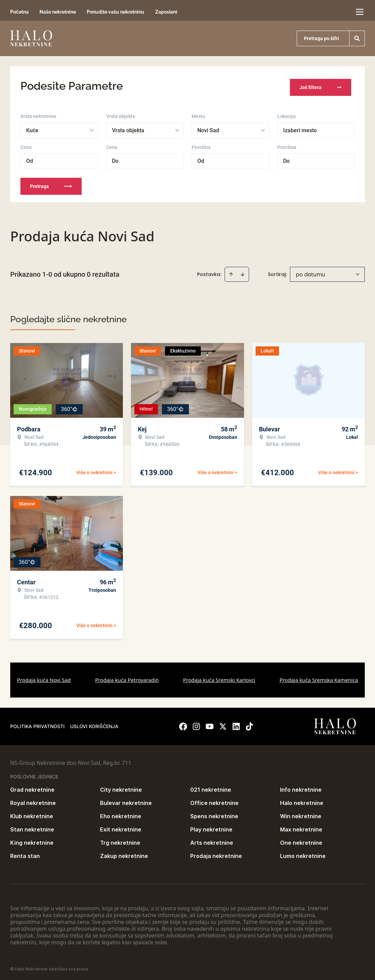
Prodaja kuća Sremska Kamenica (319, 677)
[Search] (357, 38)
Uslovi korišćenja (94, 724)
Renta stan (25, 854)
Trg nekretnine (120, 840)
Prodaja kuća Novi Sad (44, 677)
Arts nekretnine (212, 840)
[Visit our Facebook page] (183, 724)
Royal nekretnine (33, 801)
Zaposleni (166, 12)
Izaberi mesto (300, 128)
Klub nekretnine (32, 814)
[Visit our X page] (223, 724)
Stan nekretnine (32, 827)
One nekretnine (301, 840)
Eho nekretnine (121, 814)
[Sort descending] (243, 272)
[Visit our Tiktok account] (249, 724)
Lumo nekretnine (303, 854)
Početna (19, 12)
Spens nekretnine (214, 814)
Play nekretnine (211, 827)
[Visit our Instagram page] (196, 724)
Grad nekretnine (32, 787)
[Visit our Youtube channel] (210, 724)
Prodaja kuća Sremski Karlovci (219, 677)
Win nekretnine (301, 814)
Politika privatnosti (37, 724)
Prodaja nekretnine (216, 854)
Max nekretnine (301, 827)
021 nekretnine (211, 787)
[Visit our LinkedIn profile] (236, 724)
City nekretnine (121, 787)
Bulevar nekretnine (126, 801)
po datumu (310, 272)
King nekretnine (32, 840)
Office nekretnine (214, 801)
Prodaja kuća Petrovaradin (127, 677)
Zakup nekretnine (124, 854)
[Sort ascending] (231, 272)
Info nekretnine (301, 787)
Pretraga (51, 184)
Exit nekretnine (121, 827)
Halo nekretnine (302, 801)
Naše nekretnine (58, 12)
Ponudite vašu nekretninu (116, 12)
